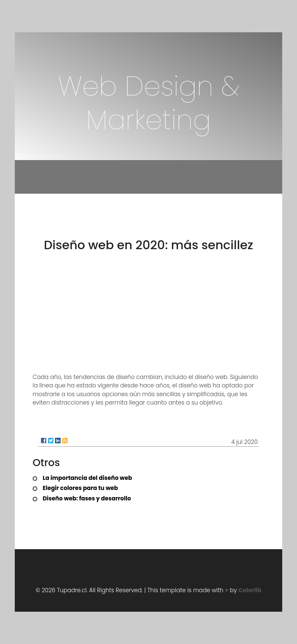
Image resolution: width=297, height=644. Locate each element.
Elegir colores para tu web (80, 488)
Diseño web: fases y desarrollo (87, 498)
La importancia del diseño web (87, 478)
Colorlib (250, 590)
